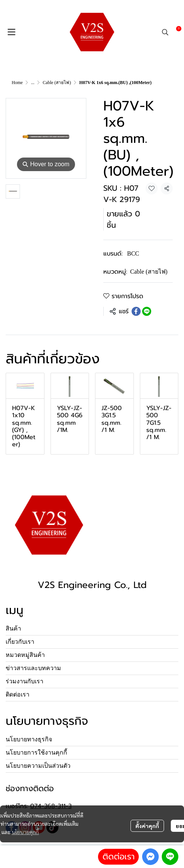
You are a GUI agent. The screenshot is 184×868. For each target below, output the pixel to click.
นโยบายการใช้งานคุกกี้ (36, 752)
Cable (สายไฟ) (57, 83)
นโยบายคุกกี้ (25, 832)
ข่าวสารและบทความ (33, 668)
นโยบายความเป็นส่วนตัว (38, 766)
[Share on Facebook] (136, 311)
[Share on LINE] (147, 311)
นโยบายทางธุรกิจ (29, 739)
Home (17, 83)
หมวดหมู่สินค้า (25, 655)
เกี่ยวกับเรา (20, 642)
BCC (133, 253)
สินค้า (13, 628)
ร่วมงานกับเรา (25, 681)
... (33, 83)
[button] (165, 32)
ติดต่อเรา (119, 857)
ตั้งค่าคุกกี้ (147, 826)
